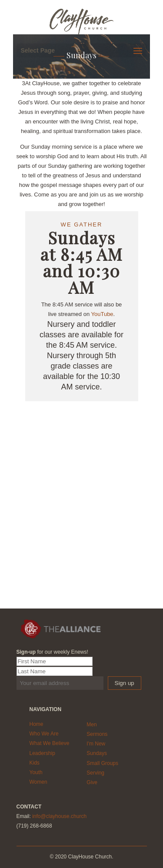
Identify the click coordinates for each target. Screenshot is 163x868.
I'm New (96, 744)
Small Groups (102, 763)
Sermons (97, 734)
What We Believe (50, 743)
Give (92, 782)
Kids (35, 763)
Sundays (97, 753)
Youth (36, 772)
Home (37, 724)
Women (38, 782)
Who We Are (44, 734)
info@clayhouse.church (59, 816)
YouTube (102, 314)
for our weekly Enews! (52, 652)
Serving (95, 773)
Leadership (42, 753)
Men (91, 725)
